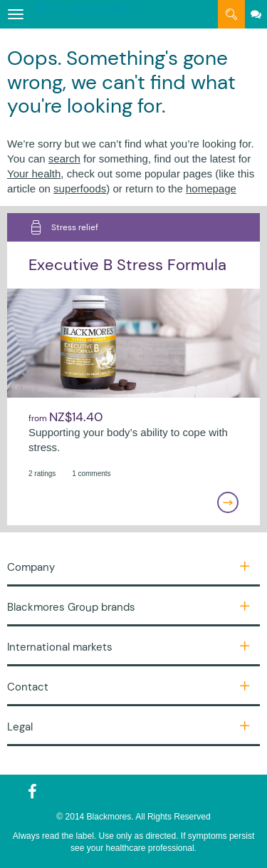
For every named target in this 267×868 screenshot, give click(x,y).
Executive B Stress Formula (127, 265)
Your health (34, 174)
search (64, 159)
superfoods (80, 188)
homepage (211, 188)
